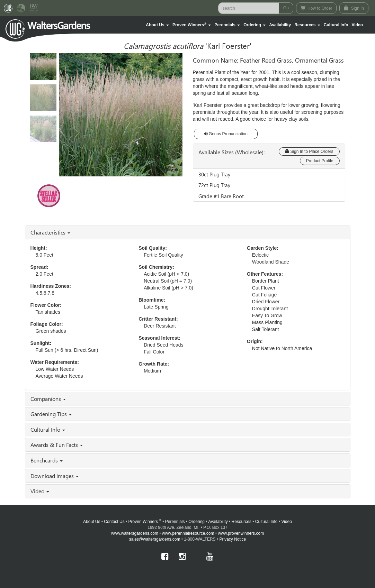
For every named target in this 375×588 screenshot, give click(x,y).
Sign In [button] (354, 8)
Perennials (175, 522)
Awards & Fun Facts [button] (57, 445)
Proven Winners (145, 522)
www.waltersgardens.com (135, 533)
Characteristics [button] (50, 232)
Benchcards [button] (47, 460)
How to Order (316, 8)
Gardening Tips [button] (51, 414)
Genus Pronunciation (226, 134)
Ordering (197, 522)
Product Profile (320, 161)
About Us (92, 522)
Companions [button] (48, 399)
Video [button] (40, 491)
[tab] (188, 232)
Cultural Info (336, 25)
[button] (157, 25)
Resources (242, 522)
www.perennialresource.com (188, 533)
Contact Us (114, 522)
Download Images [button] (55, 476)
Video (286, 522)
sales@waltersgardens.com (155, 539)
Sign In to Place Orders (309, 151)
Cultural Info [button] (48, 429)
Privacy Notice (233, 539)
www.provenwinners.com (241, 533)
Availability (280, 25)
